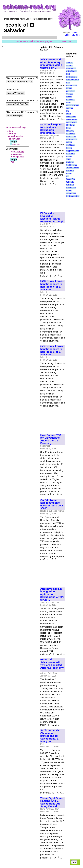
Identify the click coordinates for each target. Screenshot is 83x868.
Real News (71, 154)
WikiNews (70, 185)
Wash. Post (71, 179)
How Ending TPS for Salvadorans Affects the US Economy (51, 439)
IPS (68, 111)
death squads (17, 152)
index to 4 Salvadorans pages (34, 41)
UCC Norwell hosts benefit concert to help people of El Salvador (52, 285)
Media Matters (72, 120)
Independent (71, 117)
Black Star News (73, 80)
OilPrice (69, 142)
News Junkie (71, 137)
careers (16, 144)
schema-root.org (16, 127)
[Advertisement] (52, 197)
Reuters (69, 156)
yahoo (68, 35)
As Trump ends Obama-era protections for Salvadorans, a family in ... (50, 736)
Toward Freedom (73, 168)
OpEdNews (71, 145)
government (17, 154)
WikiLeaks (70, 182)
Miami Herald (71, 122)
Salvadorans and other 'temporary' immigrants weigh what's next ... (51, 64)
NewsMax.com (72, 139)
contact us (65, 41)
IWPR (69, 114)
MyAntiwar (70, 131)
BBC (68, 74)
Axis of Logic (71, 71)
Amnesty (70, 66)
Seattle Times (72, 165)
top (74, 862)
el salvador (14, 139)
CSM (68, 83)
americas (12, 133)
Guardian (70, 108)
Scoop (69, 159)
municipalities (17, 157)
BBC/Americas (72, 77)
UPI (68, 176)
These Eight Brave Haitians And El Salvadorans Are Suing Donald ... (52, 802)
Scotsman (70, 162)
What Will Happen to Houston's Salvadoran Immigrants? (51, 129)
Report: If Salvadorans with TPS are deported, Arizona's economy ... (52, 665)
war (13, 162)
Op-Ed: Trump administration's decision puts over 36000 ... (52, 504)
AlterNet (69, 63)
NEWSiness (71, 134)
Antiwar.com (71, 68)
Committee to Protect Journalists (71, 88)
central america (16, 136)
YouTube (76, 35)
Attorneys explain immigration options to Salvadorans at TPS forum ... (52, 594)
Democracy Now (73, 105)
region (10, 131)
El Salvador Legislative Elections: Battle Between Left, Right (52, 217)
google (75, 33)
